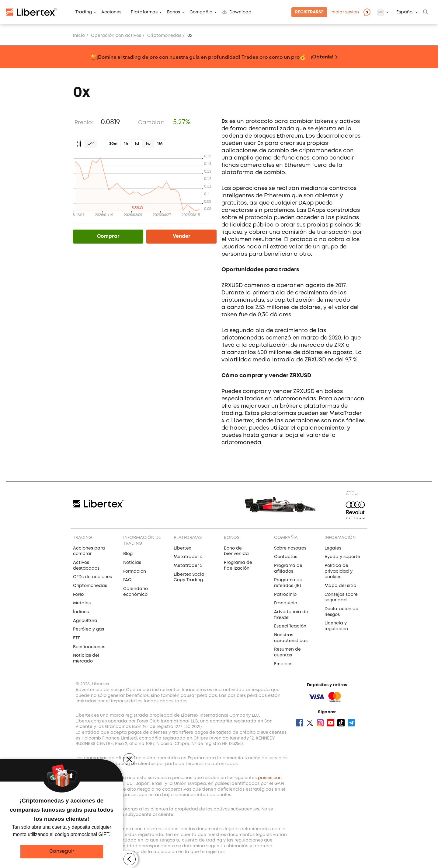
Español (405, 12)
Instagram (320, 723)
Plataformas (144, 12)
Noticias (132, 563)
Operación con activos (116, 36)
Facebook (300, 723)
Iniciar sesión (345, 12)
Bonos (174, 12)
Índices (81, 612)
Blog (128, 554)
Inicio (79, 36)
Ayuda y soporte (342, 557)
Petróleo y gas (89, 629)
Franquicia (286, 603)
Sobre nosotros (290, 548)
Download (240, 12)
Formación (135, 571)
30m (113, 144)
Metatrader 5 (188, 566)
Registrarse (309, 12)
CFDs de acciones (92, 577)
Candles (79, 144)
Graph (91, 144)
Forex (79, 595)
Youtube (331, 723)
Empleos (283, 664)
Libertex (182, 548)
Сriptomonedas (164, 36)
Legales (333, 548)
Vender (182, 236)
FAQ (127, 580)
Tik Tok (341, 723)
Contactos (286, 557)
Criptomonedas (90, 586)
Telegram (351, 723)
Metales (82, 603)
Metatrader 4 (188, 557)
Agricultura (85, 621)
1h (126, 144)
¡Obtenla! (322, 56)
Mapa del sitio (340, 586)
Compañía (201, 12)
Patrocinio (285, 595)
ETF (76, 638)
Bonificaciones (89, 647)
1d (137, 144)
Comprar (108, 236)
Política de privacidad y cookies (339, 571)
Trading (84, 12)
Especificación (290, 626)
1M (160, 144)
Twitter (310, 723)
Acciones (111, 12)
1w (148, 144)
